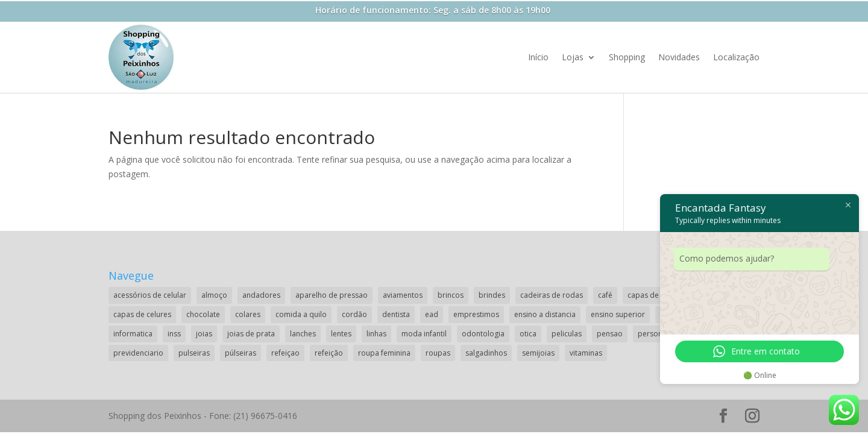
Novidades (679, 57)
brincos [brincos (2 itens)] (451, 295)
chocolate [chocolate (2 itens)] (203, 314)
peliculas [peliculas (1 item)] (567, 334)
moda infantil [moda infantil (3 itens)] (424, 334)
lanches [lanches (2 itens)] (303, 334)
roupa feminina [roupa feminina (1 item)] (384, 353)
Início (538, 57)
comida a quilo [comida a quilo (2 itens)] (301, 314)
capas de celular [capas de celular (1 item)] (656, 295)
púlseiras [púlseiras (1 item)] (241, 353)
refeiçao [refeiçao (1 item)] (285, 353)
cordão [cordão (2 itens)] (354, 314)
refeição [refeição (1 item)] (329, 353)
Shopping (627, 57)
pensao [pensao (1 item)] (610, 334)
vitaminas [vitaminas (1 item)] (586, 353)
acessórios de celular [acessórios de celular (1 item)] (150, 295)
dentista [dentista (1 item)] (396, 314)
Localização (736, 57)
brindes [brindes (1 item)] (492, 295)
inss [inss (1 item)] (174, 334)
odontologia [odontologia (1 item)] (483, 334)
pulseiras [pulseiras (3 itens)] (194, 353)
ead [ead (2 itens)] (432, 314)
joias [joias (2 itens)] (204, 334)
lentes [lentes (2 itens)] (341, 334)
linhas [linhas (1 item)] (376, 334)
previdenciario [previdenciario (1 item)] (138, 353)
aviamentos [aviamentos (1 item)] (403, 295)
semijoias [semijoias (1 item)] (538, 353)
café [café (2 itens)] (605, 295)
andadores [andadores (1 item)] (261, 295)
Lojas (573, 57)
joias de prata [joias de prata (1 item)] (251, 334)
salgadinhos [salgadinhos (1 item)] (486, 353)
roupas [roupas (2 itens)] (438, 353)
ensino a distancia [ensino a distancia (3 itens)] (545, 314)
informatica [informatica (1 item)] (133, 334)
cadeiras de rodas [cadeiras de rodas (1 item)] (552, 295)
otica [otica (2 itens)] (528, 334)
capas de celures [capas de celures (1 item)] (142, 314)
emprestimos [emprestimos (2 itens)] (476, 314)
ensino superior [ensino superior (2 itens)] (618, 314)
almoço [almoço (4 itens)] (214, 295)
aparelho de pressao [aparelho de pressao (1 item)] (332, 295)
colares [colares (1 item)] (248, 314)
